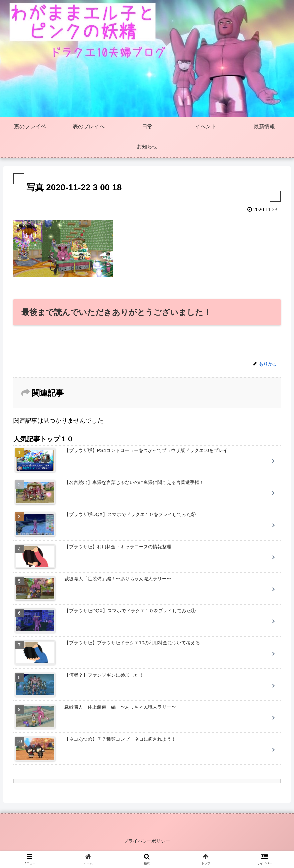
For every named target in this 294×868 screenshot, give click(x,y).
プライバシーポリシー (147, 841)
